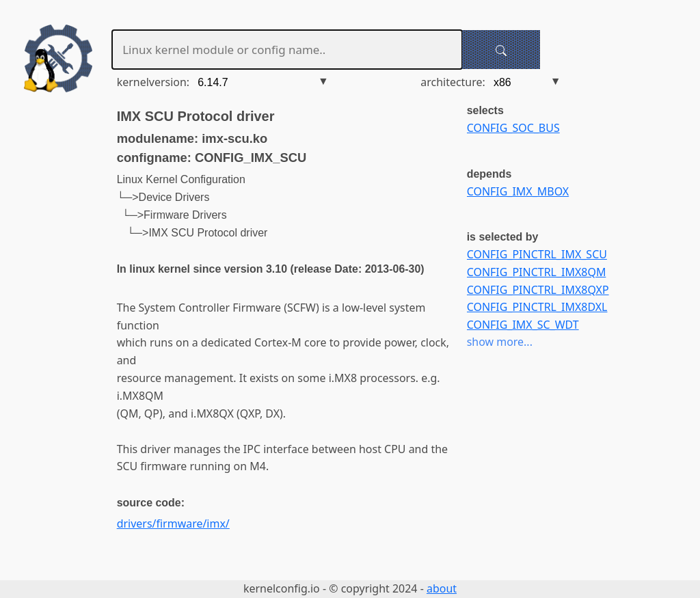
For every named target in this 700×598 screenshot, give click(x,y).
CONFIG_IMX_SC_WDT (523, 325)
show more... (500, 342)
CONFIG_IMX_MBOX (518, 191)
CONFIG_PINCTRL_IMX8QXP (538, 290)
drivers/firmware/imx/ (173, 524)
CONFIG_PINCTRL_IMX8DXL (537, 307)
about (442, 588)
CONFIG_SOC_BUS (513, 128)
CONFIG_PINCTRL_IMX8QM (537, 272)
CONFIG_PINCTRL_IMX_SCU (537, 254)
